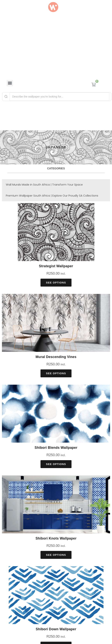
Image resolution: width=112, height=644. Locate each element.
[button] (10, 83)
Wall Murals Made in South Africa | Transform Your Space (44, 185)
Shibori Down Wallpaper (56, 629)
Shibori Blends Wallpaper (56, 448)
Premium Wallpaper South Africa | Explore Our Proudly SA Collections (52, 196)
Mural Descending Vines (56, 357)
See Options (56, 283)
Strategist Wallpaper (56, 266)
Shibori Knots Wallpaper (56, 538)
